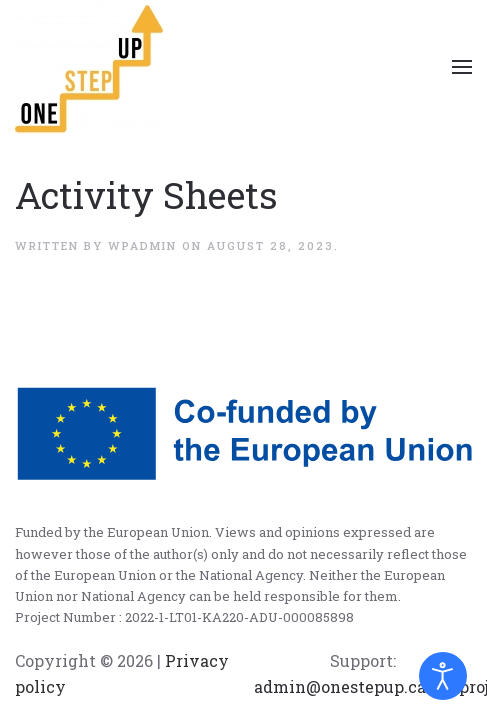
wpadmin (142, 245)
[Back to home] (90, 67)
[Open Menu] (462, 67)
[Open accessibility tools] (443, 676)
